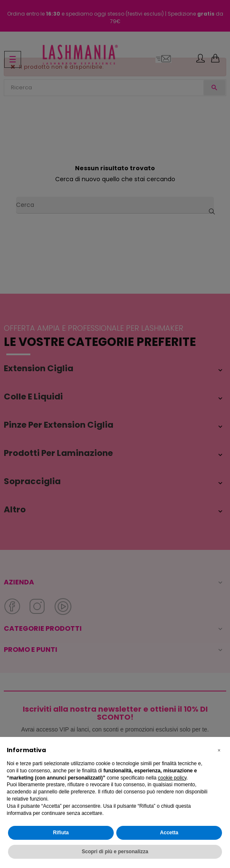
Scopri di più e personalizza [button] (115, 852)
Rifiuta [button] (61, 833)
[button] (219, 750)
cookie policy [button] (172, 778)
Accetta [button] (169, 833)
